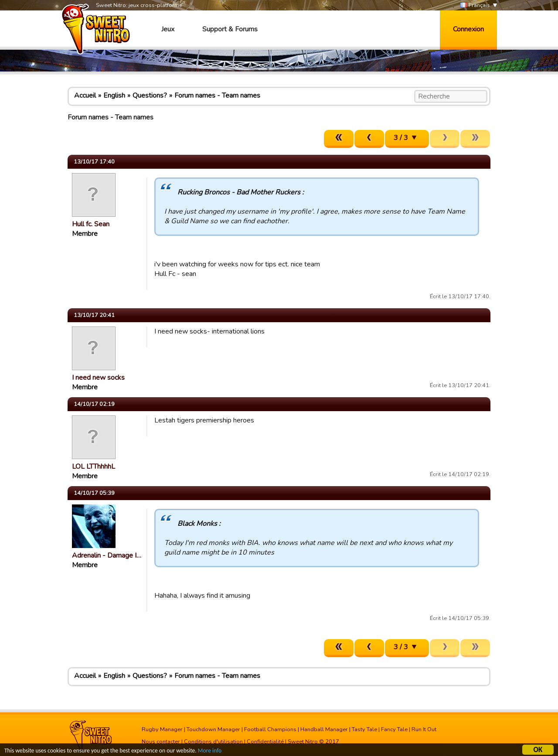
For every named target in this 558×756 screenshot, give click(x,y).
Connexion (468, 29)
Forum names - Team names (217, 95)
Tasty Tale (364, 729)
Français (475, 5)
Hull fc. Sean (91, 224)
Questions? (150, 95)
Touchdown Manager (213, 729)
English (114, 95)
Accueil (85, 95)
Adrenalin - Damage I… (107, 555)
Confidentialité (265, 742)
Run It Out (424, 729)
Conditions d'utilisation (213, 742)
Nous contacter (161, 742)
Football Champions (270, 729)
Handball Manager (324, 729)
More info (210, 752)
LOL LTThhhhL (94, 467)
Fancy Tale (394, 729)
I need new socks (98, 378)
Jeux (168, 29)
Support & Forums (230, 29)
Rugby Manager (162, 729)
